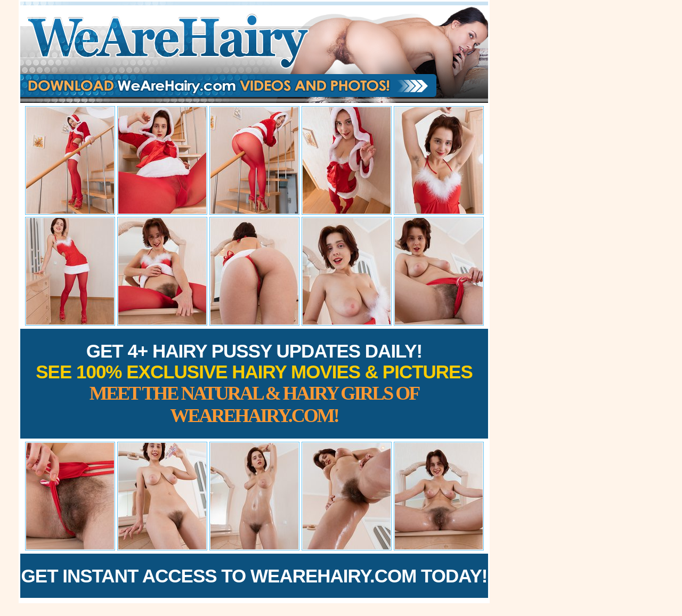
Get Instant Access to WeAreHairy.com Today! (254, 576)
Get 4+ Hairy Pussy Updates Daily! (254, 383)
